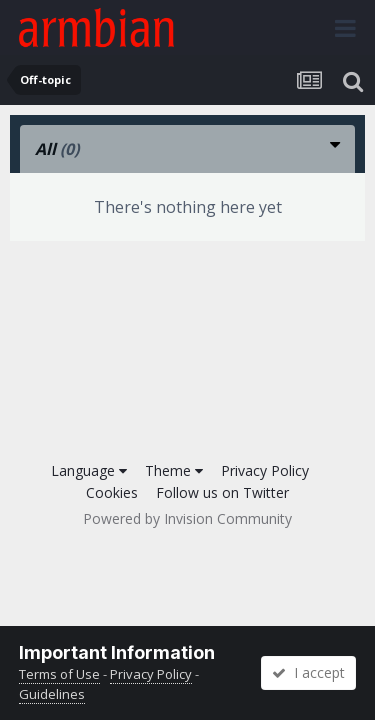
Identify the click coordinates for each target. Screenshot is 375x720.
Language (89, 470)
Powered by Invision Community (187, 518)
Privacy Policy (265, 470)
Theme (174, 470)
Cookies (112, 492)
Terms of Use (59, 674)
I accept (308, 672)
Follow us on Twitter (222, 492)
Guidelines (52, 694)
